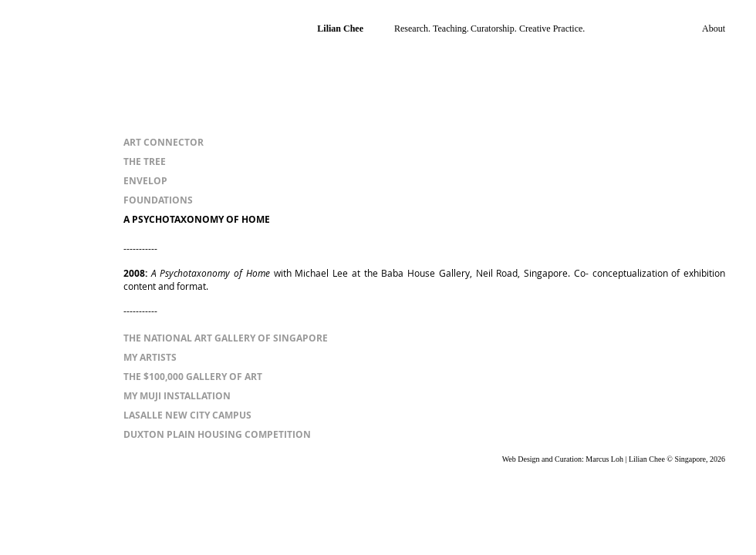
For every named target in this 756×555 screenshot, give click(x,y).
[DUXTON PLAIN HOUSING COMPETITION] (217, 435)
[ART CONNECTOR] (164, 143)
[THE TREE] (145, 162)
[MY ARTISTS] (150, 358)
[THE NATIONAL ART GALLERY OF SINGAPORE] (226, 339)
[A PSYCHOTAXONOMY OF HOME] (197, 220)
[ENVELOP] (150, 182)
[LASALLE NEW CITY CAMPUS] (187, 416)
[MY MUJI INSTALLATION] (177, 397)
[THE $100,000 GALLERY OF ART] (193, 377)
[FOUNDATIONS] (158, 201)
